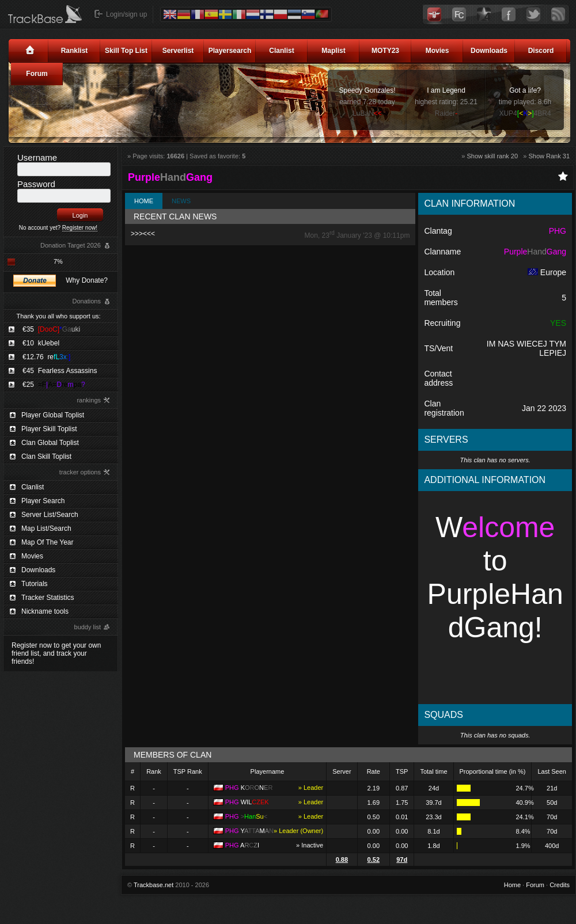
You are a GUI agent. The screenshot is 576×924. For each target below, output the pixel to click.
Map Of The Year (48, 542)
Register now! (80, 228)
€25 (54, 385)
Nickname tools (45, 611)
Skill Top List (126, 51)
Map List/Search (46, 528)
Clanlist (281, 51)
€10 (41, 343)
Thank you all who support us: (58, 316)
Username (37, 157)
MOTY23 (385, 51)
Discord (541, 51)
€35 (51, 329)
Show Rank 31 (549, 156)
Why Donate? (87, 280)
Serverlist (178, 51)
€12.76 (46, 357)
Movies (437, 51)
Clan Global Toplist (50, 443)
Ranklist (75, 51)
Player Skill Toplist (49, 429)
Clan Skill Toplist (46, 457)
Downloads (489, 51)
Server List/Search (50, 515)
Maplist (333, 51)
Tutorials (35, 584)
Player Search (43, 501)
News (181, 201)
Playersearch (230, 51)
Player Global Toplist (53, 415)
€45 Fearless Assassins (60, 371)
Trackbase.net (154, 885)
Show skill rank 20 (492, 156)
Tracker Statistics (48, 598)
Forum (37, 74)
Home (144, 201)
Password (36, 184)
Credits (560, 885)
